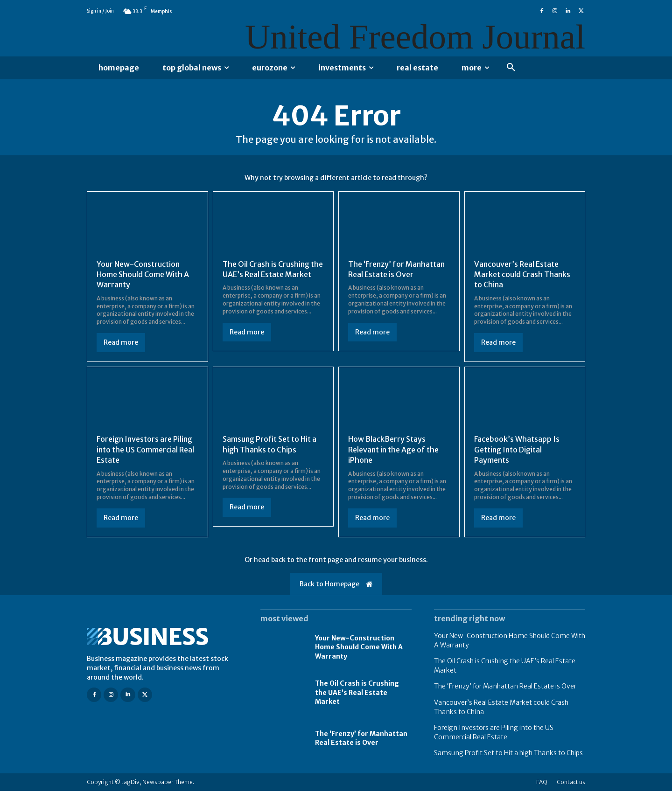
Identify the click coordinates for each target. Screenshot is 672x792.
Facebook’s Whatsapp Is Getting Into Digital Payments (517, 450)
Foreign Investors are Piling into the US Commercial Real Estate (145, 450)
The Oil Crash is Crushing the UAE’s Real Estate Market (357, 693)
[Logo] (162, 637)
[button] (511, 68)
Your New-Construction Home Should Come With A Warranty (143, 275)
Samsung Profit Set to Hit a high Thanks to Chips (508, 754)
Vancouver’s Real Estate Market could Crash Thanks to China (522, 275)
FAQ (542, 783)
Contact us (571, 783)
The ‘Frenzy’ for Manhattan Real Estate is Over (361, 739)
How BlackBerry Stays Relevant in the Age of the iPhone (393, 450)
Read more (121, 343)
